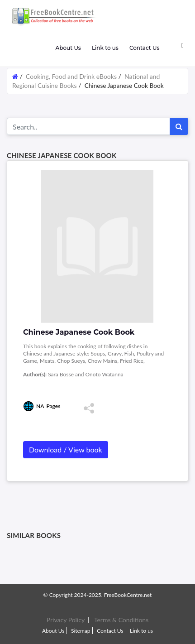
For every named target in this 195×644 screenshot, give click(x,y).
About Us (68, 48)
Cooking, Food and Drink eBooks (71, 76)
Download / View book (66, 449)
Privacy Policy (66, 620)
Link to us (105, 48)
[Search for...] (88, 126)
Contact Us (145, 48)
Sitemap (81, 631)
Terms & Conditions (121, 620)
